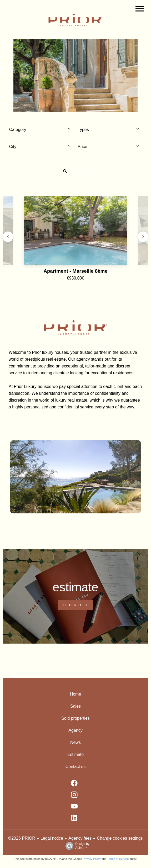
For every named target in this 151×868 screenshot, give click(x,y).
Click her (76, 605)
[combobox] (40, 130)
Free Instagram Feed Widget (116, 755)
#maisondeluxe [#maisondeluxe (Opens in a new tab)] (75, 668)
